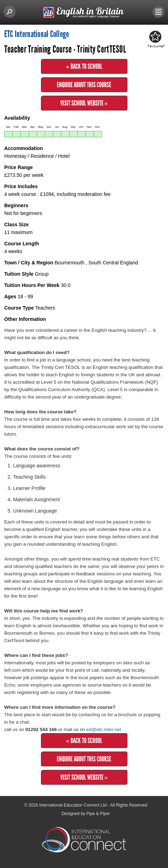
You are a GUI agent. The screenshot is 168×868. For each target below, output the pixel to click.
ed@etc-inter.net (104, 729)
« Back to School (84, 66)
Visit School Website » (84, 103)
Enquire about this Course (84, 85)
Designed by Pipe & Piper (86, 814)
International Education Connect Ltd (73, 805)
